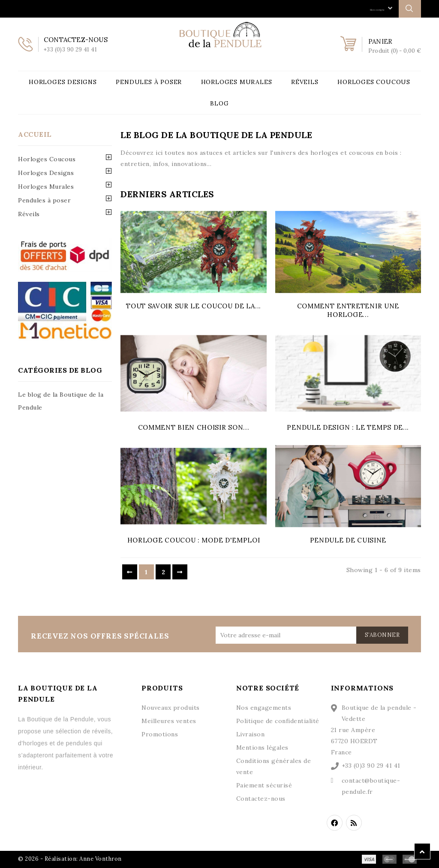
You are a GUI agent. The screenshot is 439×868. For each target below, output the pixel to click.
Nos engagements (264, 708)
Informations (362, 688)
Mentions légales (262, 747)
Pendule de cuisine (348, 540)
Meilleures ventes (169, 721)
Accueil (35, 134)
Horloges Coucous (374, 82)
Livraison (251, 734)
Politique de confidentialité (278, 721)
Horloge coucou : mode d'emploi (194, 540)
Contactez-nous (261, 799)
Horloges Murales (237, 82)
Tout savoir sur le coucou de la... (194, 306)
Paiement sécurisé (264, 785)
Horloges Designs (63, 82)
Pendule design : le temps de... (348, 427)
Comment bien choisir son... (194, 427)
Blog (219, 103)
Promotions (160, 734)
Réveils (305, 82)
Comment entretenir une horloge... (348, 310)
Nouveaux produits (171, 708)
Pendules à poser (149, 82)
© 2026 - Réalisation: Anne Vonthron (70, 859)
